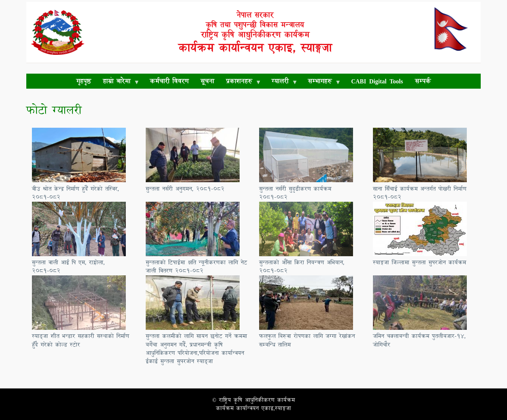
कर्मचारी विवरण (169, 81)
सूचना (207, 81)
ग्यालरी (281, 82)
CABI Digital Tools (377, 81)
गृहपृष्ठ (84, 81)
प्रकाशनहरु (241, 82)
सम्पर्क (423, 81)
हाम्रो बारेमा (118, 82)
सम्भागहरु (321, 82)
